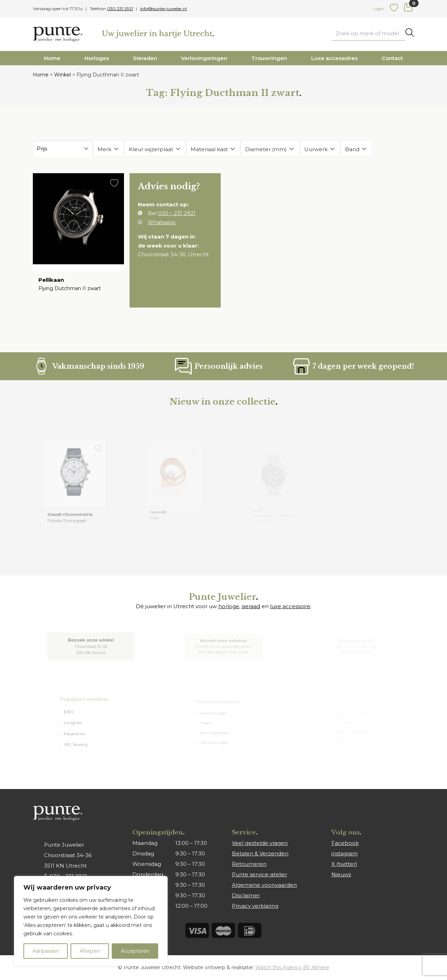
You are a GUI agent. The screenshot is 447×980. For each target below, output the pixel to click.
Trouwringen (269, 58)
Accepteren (135, 951)
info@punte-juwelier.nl (163, 9)
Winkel (63, 75)
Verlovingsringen (204, 58)
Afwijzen (90, 951)
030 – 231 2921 (177, 215)
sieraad (251, 606)
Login (378, 9)
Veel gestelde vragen (260, 843)
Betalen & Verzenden (260, 853)
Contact (392, 58)
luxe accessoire (290, 606)
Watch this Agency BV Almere (292, 967)
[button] (112, 188)
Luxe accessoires (334, 58)
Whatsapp (162, 223)
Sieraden (145, 58)
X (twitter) (344, 864)
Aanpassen (46, 951)
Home (52, 58)
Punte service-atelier (259, 874)
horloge (229, 606)
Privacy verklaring (255, 906)
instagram (345, 853)
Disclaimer (246, 895)
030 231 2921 (120, 9)
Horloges (97, 58)
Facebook (345, 843)
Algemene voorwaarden (264, 885)
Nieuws (341, 874)
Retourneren (249, 864)
